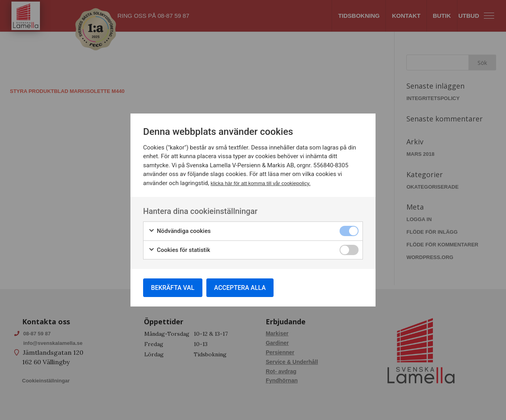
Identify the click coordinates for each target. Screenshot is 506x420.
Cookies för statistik (179, 250)
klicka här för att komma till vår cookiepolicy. (261, 183)
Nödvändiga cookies (179, 231)
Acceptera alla (243, 287)
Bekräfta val (174, 287)
